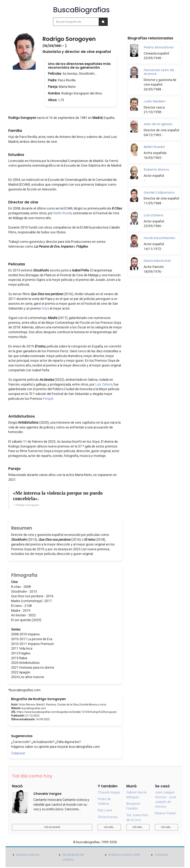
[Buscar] (103, 22)
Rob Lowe (105, 810)
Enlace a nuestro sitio (124, 855)
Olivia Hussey (108, 817)
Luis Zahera (104, 384)
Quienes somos (28, 855)
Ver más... (109, 827)
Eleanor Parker (165, 813)
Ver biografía (52, 827)
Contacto (161, 855)
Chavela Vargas (109, 792)
